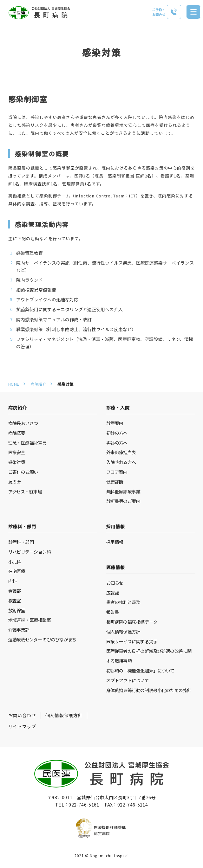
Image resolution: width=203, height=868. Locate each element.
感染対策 (17, 462)
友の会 (15, 482)
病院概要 (17, 433)
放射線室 (17, 610)
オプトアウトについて (128, 680)
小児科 (15, 562)
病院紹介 (38, 384)
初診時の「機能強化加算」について (140, 671)
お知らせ (115, 583)
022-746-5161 (84, 805)
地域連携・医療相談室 (29, 620)
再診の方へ (117, 443)
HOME (14, 384)
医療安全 (17, 452)
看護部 (15, 591)
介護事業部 (19, 630)
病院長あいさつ (23, 423)
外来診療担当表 (121, 452)
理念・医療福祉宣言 (27, 443)
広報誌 (113, 593)
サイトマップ (22, 726)
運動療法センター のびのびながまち (42, 640)
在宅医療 (17, 571)
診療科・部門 (21, 542)
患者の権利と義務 (123, 602)
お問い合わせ (22, 715)
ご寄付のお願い (23, 472)
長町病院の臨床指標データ (132, 622)
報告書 (113, 612)
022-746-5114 (133, 805)
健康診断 (115, 482)
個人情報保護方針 (123, 632)
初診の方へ (117, 433)
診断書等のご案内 (123, 501)
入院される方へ (121, 462)
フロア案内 (117, 472)
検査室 (15, 601)
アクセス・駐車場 (25, 492)
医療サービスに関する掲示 (132, 641)
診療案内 (115, 423)
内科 (13, 581)
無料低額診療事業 (123, 492)
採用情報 (115, 542)
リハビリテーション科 (29, 552)
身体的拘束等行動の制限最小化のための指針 (149, 690)
